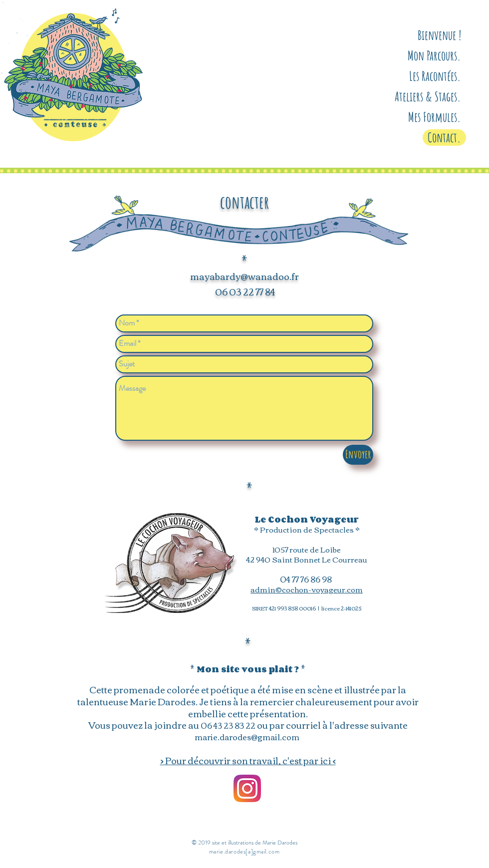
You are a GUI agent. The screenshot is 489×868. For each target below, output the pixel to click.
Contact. (444, 137)
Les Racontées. (435, 76)
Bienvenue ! (439, 35)
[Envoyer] (358, 455)
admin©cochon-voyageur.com (307, 589)
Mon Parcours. (434, 55)
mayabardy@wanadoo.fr (244, 276)
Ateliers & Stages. (428, 96)
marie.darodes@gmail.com (247, 737)
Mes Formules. (435, 117)
